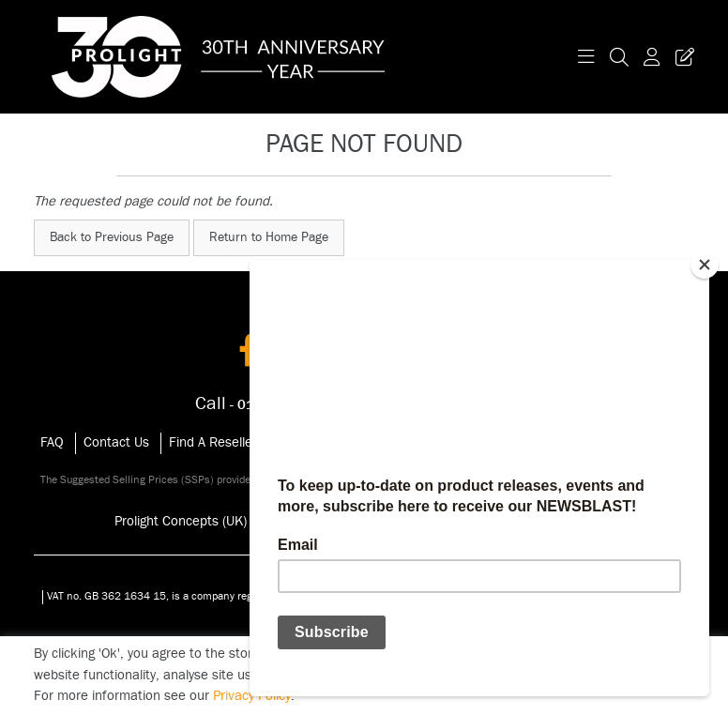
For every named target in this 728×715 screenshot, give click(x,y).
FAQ (52, 442)
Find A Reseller (213, 442)
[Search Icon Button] (619, 57)
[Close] (705, 265)
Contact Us (116, 442)
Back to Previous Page (112, 237)
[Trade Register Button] (681, 57)
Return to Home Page (269, 237)
